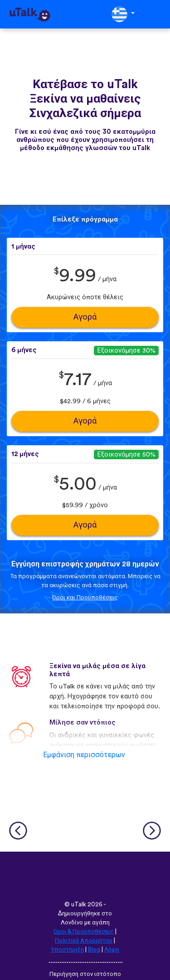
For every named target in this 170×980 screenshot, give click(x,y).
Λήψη (112, 950)
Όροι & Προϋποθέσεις (84, 932)
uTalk (79, 905)
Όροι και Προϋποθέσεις (85, 598)
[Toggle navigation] (157, 14)
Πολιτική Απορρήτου (84, 941)
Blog (94, 950)
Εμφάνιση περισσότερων (84, 755)
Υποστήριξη (67, 950)
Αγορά (85, 317)
